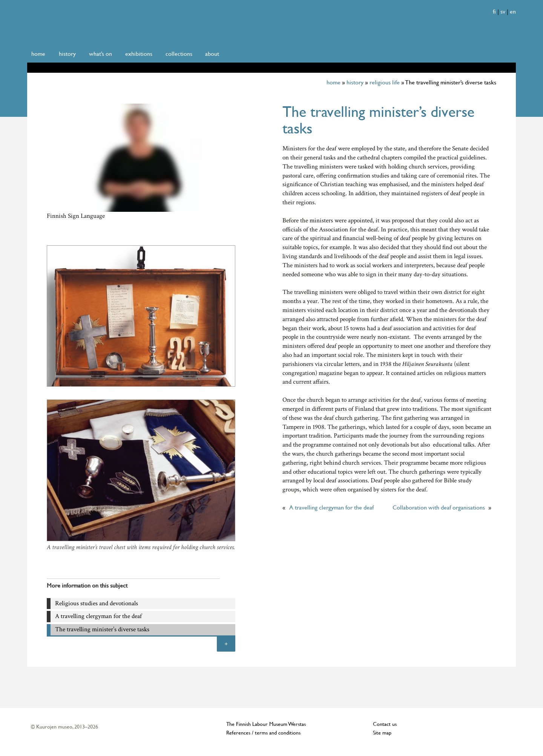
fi (494, 12)
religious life (385, 83)
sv (503, 12)
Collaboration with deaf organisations (439, 508)
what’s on (100, 54)
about (212, 54)
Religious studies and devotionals (97, 603)
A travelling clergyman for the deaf (331, 508)
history (67, 54)
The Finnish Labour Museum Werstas (266, 724)
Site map (382, 733)
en (513, 12)
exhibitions (139, 54)
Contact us (385, 724)
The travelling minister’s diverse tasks (102, 629)
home (38, 54)
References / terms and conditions (263, 733)
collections (179, 54)
